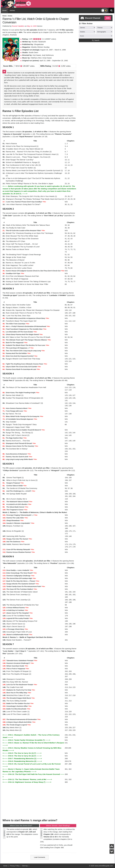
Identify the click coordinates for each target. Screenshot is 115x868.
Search (96, 40)
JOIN (108, 18)
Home (4, 10)
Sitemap (25, 866)
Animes (12, 10)
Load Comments (40, 857)
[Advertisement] (40, 801)
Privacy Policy (15, 866)
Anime (10, 16)
